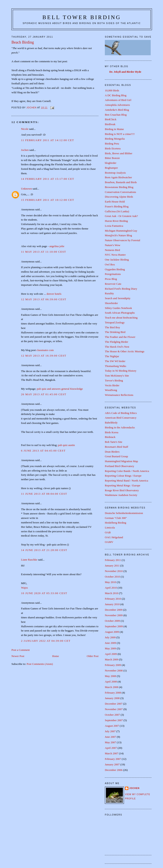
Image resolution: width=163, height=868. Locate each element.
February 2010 (113, 599)
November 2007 (114, 709)
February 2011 (113, 560)
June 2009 (110, 643)
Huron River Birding (116, 221)
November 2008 (114, 670)
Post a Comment (21, 650)
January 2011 (112, 566)
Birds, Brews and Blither (119, 153)
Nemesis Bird (112, 250)
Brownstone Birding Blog (119, 187)
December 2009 (114, 610)
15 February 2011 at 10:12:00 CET (48, 200)
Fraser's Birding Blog (117, 206)
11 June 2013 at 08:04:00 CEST (44, 494)
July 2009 (110, 637)
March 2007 (112, 753)
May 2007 (110, 742)
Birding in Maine (114, 129)
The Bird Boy (112, 327)
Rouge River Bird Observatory (122, 490)
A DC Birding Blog (116, 95)
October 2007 (112, 715)
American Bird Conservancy (121, 418)
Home (56, 656)
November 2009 (114, 615)
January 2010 (112, 604)
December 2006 (114, 770)
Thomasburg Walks (116, 366)
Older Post (93, 656)
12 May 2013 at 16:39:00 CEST (44, 356)
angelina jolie (57, 246)
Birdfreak (110, 124)
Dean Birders (112, 452)
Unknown (26, 189)
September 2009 (114, 626)
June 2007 (110, 737)
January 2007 (112, 764)
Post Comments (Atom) (40, 664)
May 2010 (110, 582)
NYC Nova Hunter (115, 255)
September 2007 (114, 720)
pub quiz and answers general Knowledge (60, 389)
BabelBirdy (111, 423)
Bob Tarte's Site (114, 442)
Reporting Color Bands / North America (127, 471)
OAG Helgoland (114, 537)
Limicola (110, 527)
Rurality (109, 293)
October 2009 (112, 621)
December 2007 (114, 704)
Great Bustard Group (116, 456)
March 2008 (112, 687)
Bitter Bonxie (112, 158)
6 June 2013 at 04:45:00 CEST (43, 451)
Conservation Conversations (120, 192)
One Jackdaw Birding (117, 260)
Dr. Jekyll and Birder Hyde (125, 72)
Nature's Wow (113, 245)
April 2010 (111, 588)
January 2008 (112, 698)
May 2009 (110, 648)
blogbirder (111, 163)
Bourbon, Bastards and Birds (121, 182)
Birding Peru (112, 144)
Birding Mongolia (115, 139)
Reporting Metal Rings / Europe (123, 485)
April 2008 (111, 682)
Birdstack (110, 437)
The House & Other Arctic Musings (125, 351)
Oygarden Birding (115, 269)
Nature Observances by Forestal (122, 240)
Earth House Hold (115, 202)
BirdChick (111, 119)
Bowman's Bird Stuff (117, 447)
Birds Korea (112, 432)
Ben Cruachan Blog (116, 115)
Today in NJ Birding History (121, 371)
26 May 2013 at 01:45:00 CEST (44, 394)
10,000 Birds (112, 90)
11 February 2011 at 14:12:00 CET (48, 140)
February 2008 (113, 693)
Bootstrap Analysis (115, 173)
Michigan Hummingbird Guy (121, 231)
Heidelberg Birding (116, 523)
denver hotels (54, 294)
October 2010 (112, 577)
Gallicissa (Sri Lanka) (117, 211)
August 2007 (112, 726)
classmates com (45, 350)
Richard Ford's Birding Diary (121, 289)
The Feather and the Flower (120, 337)
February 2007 (113, 759)
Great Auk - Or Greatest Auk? (121, 216)
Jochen (25, 150)
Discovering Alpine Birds (119, 197)
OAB (108, 532)
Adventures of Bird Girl (118, 100)
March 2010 (112, 593)
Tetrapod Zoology (115, 322)
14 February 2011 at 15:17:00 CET (48, 179)
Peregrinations (113, 274)
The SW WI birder (115, 361)
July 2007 (110, 731)
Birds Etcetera (113, 148)
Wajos (24, 588)
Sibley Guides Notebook (118, 308)
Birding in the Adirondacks (120, 427)
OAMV (109, 542)
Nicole (25, 129)
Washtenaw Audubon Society (121, 495)
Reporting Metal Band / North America (126, 481)
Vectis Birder (112, 385)
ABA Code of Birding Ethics (121, 413)
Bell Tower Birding (82, 17)
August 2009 (112, 632)
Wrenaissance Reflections (119, 395)
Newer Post (18, 656)
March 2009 (112, 659)
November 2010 (114, 571)
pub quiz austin (66, 445)
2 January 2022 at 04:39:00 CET (46, 641)
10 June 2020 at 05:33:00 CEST (44, 593)
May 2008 (110, 676)
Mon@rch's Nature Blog (118, 235)
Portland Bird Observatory (119, 466)
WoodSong (111, 390)
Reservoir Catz (113, 284)
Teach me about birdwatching (121, 318)
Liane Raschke (29, 560)
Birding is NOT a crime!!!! (120, 134)
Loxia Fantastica (114, 226)
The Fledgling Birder (117, 342)
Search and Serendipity (118, 298)
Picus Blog (111, 279)
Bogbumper (111, 168)
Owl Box (110, 264)
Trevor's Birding (114, 380)
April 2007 (111, 748)
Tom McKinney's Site (117, 376)
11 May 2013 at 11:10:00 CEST (44, 252)
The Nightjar (112, 356)
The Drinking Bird (115, 332)
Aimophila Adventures (117, 105)
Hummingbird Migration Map (121, 461)
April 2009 (111, 654)
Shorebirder (111, 303)
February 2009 (113, 665)
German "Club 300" (116, 518)
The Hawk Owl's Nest (117, 347)
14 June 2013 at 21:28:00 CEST (44, 550)
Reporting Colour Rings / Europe (123, 476)
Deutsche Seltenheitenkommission (124, 513)
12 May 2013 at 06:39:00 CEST (44, 299)
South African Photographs (120, 313)
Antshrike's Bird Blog (117, 110)
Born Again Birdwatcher (118, 177)
